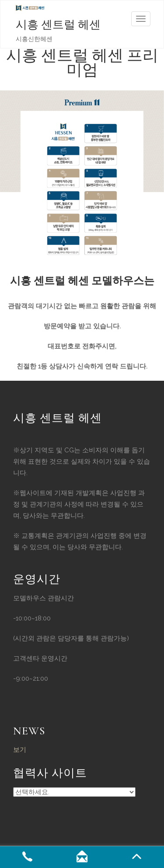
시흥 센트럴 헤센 (58, 25)
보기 (20, 750)
